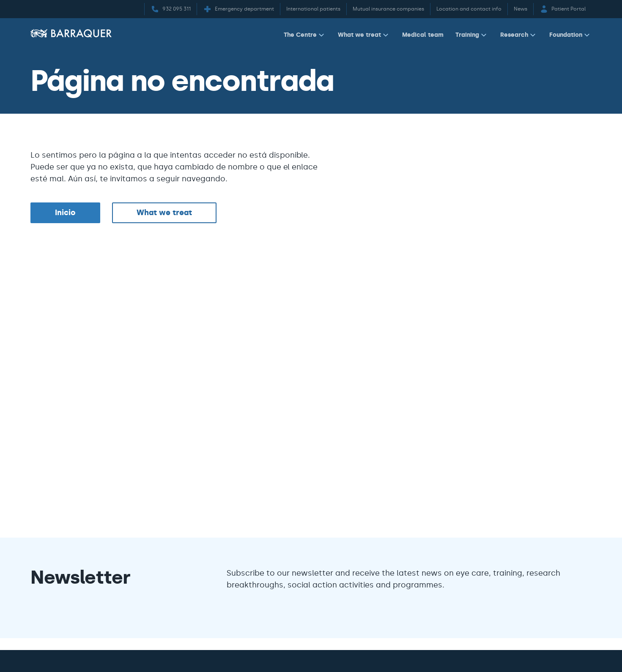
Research (519, 35)
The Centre (305, 35)
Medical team (423, 35)
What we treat (364, 35)
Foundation (570, 35)
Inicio (65, 213)
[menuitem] (305, 37)
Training (472, 35)
